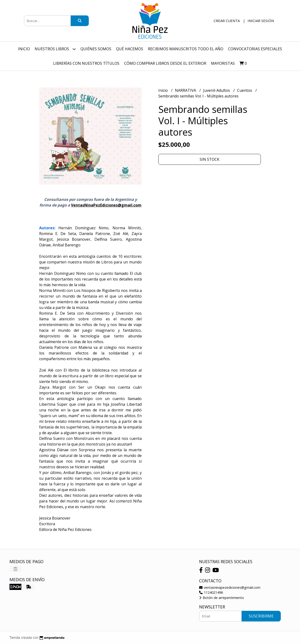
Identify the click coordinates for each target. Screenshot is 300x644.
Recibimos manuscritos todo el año (186, 49)
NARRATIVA (186, 90)
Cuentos (245, 90)
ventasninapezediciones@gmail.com (230, 587)
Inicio (24, 49)
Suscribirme (261, 616)
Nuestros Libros (55, 49)
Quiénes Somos (96, 49)
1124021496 (211, 592)
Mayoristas (223, 63)
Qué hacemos (130, 49)
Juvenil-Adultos (217, 90)
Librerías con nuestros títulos (86, 63)
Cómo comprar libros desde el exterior (165, 63)
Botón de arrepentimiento (222, 598)
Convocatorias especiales (255, 49)
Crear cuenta (227, 21)
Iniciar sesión (261, 21)
